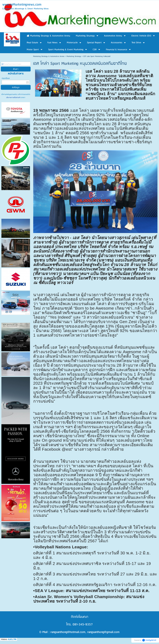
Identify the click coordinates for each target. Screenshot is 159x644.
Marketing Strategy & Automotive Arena (49, 56)
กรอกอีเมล (6, 78)
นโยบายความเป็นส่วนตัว (14, 98)
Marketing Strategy (74, 56)
